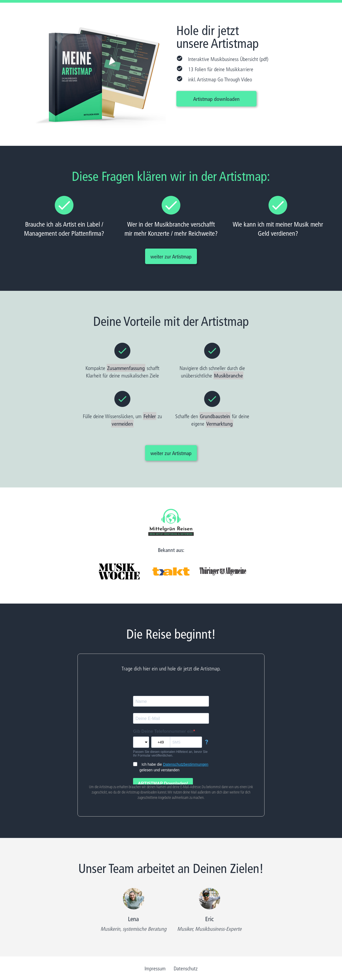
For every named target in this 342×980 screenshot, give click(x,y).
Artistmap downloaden (216, 99)
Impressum (155, 968)
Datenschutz (186, 968)
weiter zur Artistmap (171, 256)
